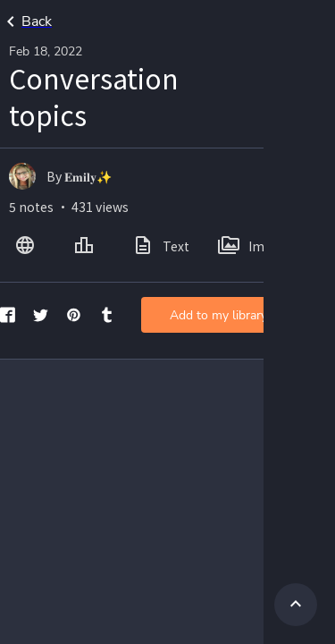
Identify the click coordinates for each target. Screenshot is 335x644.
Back (26, 21)
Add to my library (218, 315)
